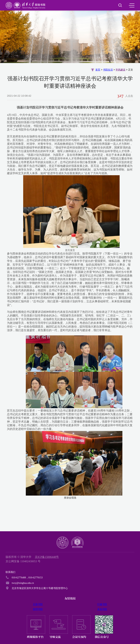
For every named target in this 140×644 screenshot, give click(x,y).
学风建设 (120, 70)
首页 (98, 70)
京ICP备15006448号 (47, 557)
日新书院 (38, 604)
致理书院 (38, 609)
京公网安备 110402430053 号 (23, 561)
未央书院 (102, 609)
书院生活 (108, 70)
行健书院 (102, 604)
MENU (132, 5)
